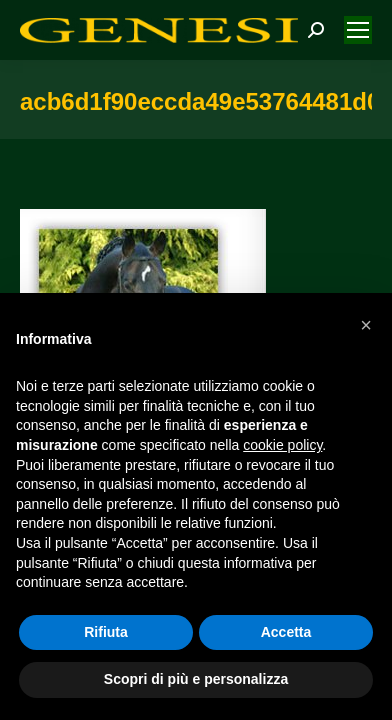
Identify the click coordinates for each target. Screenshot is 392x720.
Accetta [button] (286, 632)
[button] (366, 325)
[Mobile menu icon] (358, 30)
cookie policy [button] (282, 445)
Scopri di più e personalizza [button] (196, 679)
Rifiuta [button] (106, 632)
